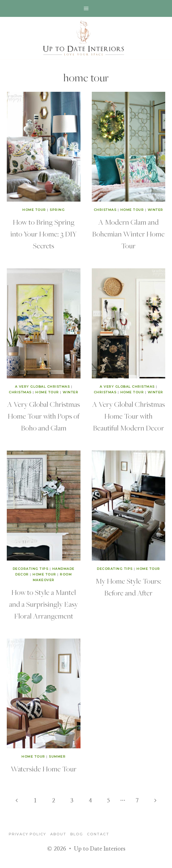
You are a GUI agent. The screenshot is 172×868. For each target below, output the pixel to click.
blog (77, 834)
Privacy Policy (27, 834)
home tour (34, 210)
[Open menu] (86, 8)
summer (57, 757)
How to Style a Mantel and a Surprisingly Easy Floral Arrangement (43, 604)
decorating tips (31, 569)
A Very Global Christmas (43, 387)
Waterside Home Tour (44, 769)
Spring (57, 210)
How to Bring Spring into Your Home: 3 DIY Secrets (44, 234)
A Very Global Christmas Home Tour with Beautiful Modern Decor (129, 416)
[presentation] (44, 147)
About (58, 834)
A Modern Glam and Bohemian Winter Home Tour (128, 234)
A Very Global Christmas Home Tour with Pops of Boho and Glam (43, 416)
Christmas (105, 210)
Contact (98, 834)
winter (155, 210)
